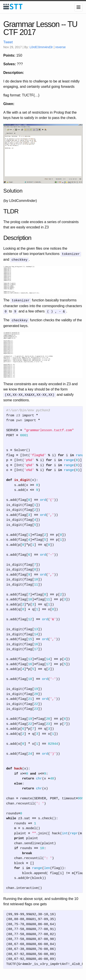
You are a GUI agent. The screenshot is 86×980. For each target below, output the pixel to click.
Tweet (8, 42)
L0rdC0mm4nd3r (41, 47)
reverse (60, 47)
